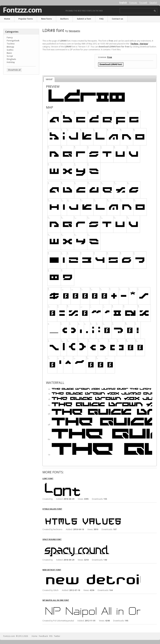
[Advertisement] (21, 97)
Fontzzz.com (22, 10)
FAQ (101, 19)
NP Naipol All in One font (56, 600)
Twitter (57, 636)
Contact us (117, 19)
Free (110, 57)
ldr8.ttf (49, 79)
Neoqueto (74, 31)
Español (153, 3)
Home (7, 19)
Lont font (48, 478)
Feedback (43, 636)
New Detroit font (52, 570)
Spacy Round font (52, 539)
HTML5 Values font (52, 509)
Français (133, 3)
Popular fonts (26, 19)
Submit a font (84, 19)
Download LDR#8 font (111, 64)
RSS (51, 636)
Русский (143, 3)
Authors (64, 19)
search (155, 11)
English (123, 3)
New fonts (47, 19)
